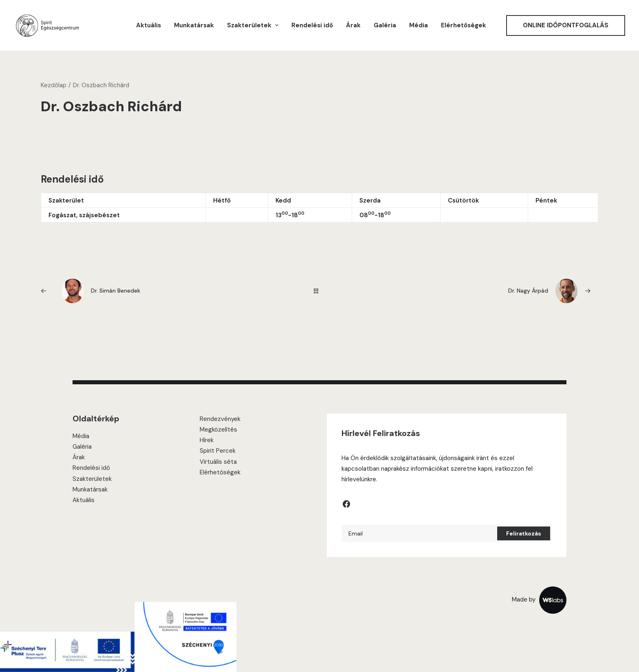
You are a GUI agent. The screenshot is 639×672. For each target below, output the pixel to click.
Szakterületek (92, 479)
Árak (353, 25)
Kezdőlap (54, 85)
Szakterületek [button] (253, 25)
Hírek (207, 440)
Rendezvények (220, 419)
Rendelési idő (312, 25)
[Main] (320, 291)
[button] (346, 506)
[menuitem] (149, 25)
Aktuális (149, 25)
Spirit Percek (218, 451)
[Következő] (487, 291)
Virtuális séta (218, 462)
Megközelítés (218, 430)
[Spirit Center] (47, 25)
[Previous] (152, 291)
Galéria (385, 25)
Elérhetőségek (464, 25)
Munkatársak (194, 25)
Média (419, 25)
